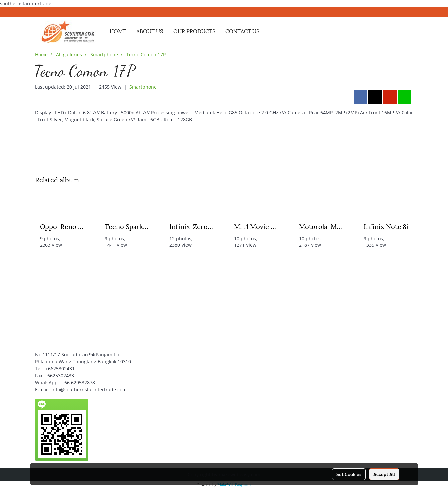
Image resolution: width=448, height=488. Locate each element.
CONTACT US (242, 31)
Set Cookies (349, 474)
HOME (118, 31)
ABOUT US (150, 31)
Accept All (384, 474)
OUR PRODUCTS (194, 31)
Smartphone (143, 87)
